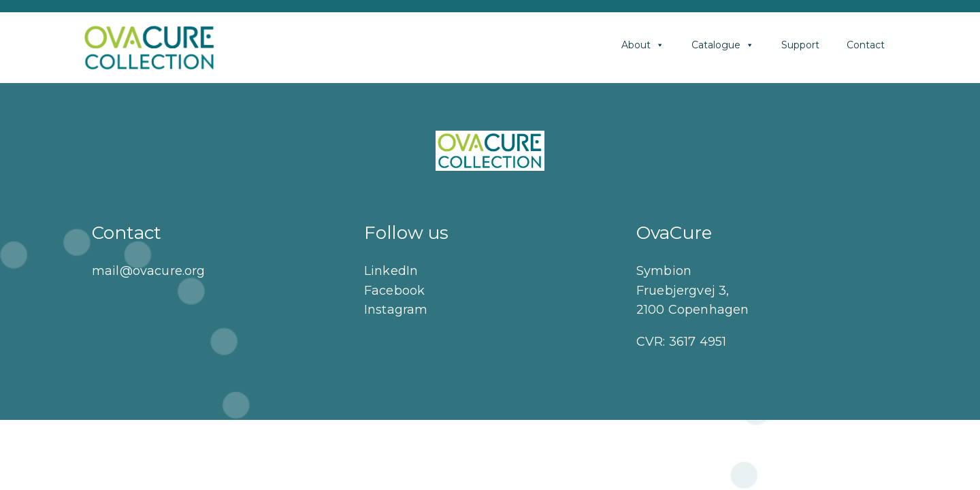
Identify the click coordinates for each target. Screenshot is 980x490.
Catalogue (723, 45)
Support (800, 45)
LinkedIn (391, 271)
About (643, 45)
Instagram (396, 310)
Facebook (394, 291)
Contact (866, 45)
